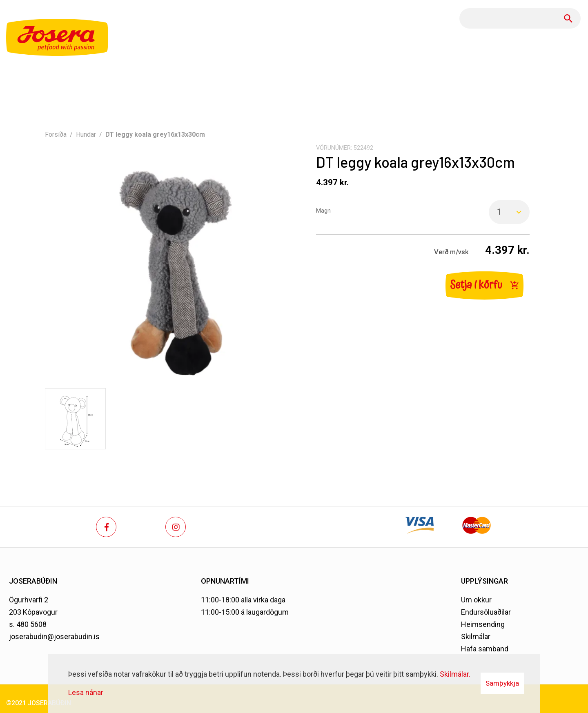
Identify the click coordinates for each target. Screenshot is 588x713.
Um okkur (476, 600)
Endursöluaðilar (486, 612)
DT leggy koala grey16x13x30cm (155, 134)
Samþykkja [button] (502, 683)
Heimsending (483, 624)
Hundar (86, 134)
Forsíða (56, 134)
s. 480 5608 (28, 624)
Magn (323, 211)
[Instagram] (176, 527)
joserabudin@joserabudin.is (54, 636)
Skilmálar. (455, 674)
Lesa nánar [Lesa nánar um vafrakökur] (86, 692)
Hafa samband (485, 649)
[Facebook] (106, 527)
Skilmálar (476, 636)
